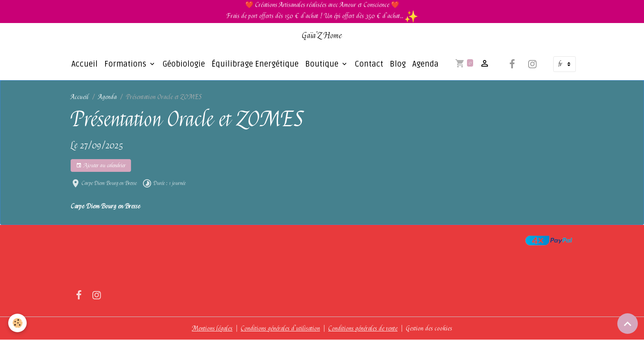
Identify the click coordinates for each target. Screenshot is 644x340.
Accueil (85, 64)
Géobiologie (184, 64)
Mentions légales (212, 328)
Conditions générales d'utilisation (280, 328)
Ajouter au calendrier (101, 165)
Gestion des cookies (429, 328)
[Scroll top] (628, 324)
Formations (126, 64)
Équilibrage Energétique (255, 64)
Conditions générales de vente (363, 328)
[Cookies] (17, 323)
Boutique (323, 64)
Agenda (425, 64)
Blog (398, 64)
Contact (369, 64)
